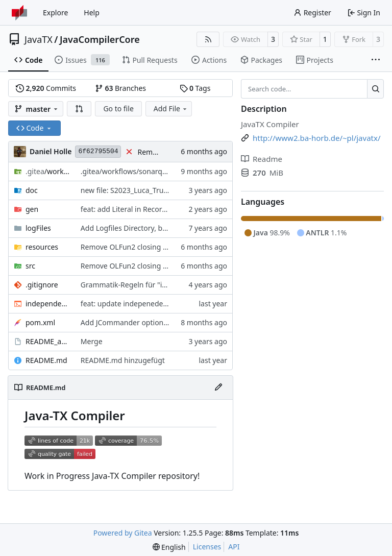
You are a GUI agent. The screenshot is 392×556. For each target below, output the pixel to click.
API (234, 547)
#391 (171, 247)
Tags (195, 88)
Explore (55, 13)
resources (42, 247)
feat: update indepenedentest (130, 304)
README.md (46, 360)
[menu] (169, 547)
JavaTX (39, 39)
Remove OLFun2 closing (122, 247)
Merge (92, 341)
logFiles (38, 228)
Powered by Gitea (123, 533)
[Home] (19, 13)
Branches (120, 88)
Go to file (118, 108)
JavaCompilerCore (100, 39)
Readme (262, 159)
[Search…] (375, 89)
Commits (46, 88)
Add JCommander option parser (134, 322)
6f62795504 (98, 151)
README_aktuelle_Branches (48, 341)
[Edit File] (218, 388)
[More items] (376, 60)
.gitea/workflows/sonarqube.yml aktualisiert (155, 171)
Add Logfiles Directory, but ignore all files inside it (163, 228)
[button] (79, 109)
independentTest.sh (48, 304)
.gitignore (42, 285)
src (30, 266)
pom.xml (40, 322)
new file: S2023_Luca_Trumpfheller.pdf (144, 190)
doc (32, 190)
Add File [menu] (171, 108)
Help (92, 13)
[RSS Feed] (208, 39)
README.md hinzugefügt (123, 360)
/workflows (48, 171)
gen (32, 209)
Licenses (207, 547)
